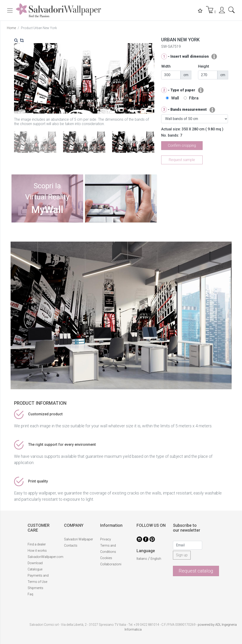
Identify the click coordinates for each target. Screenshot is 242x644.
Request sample (182, 160)
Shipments (35, 588)
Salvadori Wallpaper (79, 539)
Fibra (194, 98)
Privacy (106, 539)
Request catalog (196, 571)
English (156, 559)
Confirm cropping (182, 145)
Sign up (182, 555)
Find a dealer (37, 544)
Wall (175, 98)
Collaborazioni (111, 564)
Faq (30, 594)
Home (11, 28)
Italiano (142, 559)
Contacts (71, 545)
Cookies (106, 558)
